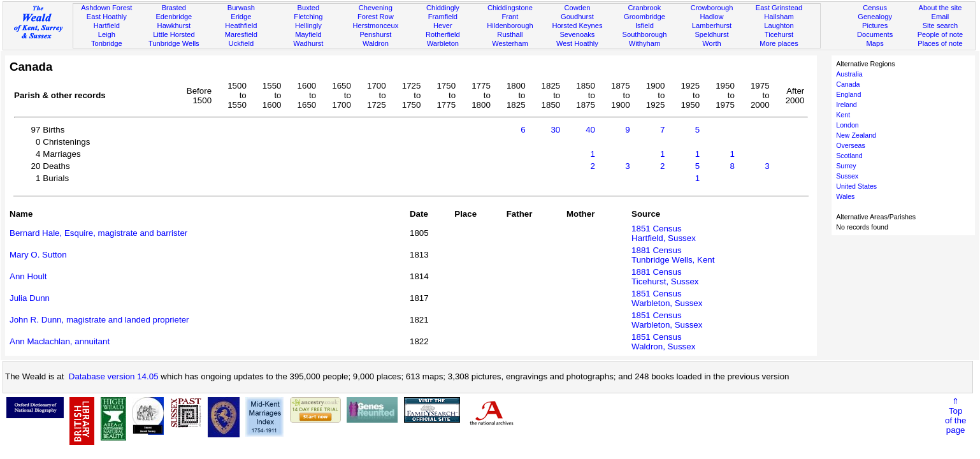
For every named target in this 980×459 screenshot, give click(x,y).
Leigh (107, 34)
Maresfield (241, 34)
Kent (843, 115)
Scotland (849, 156)
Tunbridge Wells (174, 43)
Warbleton (443, 43)
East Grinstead (779, 8)
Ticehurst (779, 34)
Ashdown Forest (106, 8)
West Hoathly (577, 43)
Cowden (578, 8)
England (848, 94)
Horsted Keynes (577, 25)
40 (590, 130)
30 (555, 130)
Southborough (645, 34)
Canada (848, 84)
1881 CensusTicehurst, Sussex (665, 277)
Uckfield (241, 43)
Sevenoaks (577, 34)
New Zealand (856, 135)
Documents (875, 34)
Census (875, 8)
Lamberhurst (712, 25)
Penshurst (375, 34)
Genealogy (875, 17)
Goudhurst (577, 17)
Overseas (851, 145)
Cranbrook (645, 8)
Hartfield (107, 25)
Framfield (443, 17)
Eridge (241, 17)
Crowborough (712, 8)
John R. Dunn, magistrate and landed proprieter (99, 320)
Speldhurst (711, 34)
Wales (845, 196)
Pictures (875, 25)
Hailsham (779, 17)
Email (940, 17)
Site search (940, 25)
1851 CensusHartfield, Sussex (664, 233)
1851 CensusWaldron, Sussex (663, 342)
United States (856, 186)
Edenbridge (174, 17)
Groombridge (645, 17)
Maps (875, 43)
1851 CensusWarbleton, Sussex (667, 298)
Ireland (847, 105)
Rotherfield (443, 34)
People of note (940, 34)
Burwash (241, 8)
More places (779, 43)
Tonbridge (107, 43)
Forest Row (376, 17)
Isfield (645, 25)
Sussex (847, 176)
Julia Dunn (30, 298)
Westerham (510, 43)
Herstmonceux (376, 25)
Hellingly (308, 25)
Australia (849, 74)
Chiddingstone (510, 8)
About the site (940, 8)
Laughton (779, 25)
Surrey (846, 166)
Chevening (376, 8)
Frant (510, 17)
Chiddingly (443, 8)
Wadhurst (308, 43)
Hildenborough (510, 25)
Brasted (174, 8)
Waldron (376, 43)
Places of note (940, 43)
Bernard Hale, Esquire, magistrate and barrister (98, 233)
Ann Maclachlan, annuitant (60, 341)
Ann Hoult (28, 276)
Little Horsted (174, 34)
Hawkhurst (174, 25)
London (847, 125)
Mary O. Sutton (38, 255)
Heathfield (241, 25)
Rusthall (510, 34)
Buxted (309, 8)
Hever (443, 25)
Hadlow (711, 17)
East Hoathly (107, 17)
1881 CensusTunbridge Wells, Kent (673, 255)
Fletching (308, 17)
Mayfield (308, 34)
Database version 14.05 (114, 376)
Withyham (645, 43)
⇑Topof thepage (955, 416)
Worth (711, 43)
